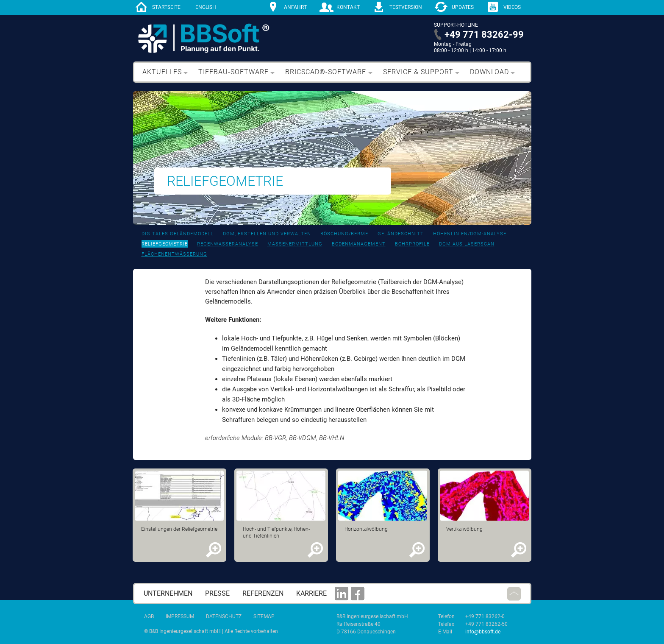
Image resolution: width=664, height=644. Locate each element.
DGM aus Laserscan (467, 244)
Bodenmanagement (359, 244)
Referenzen (263, 593)
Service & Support (418, 72)
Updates (463, 7)
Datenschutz (224, 616)
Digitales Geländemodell (178, 234)
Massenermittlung (295, 244)
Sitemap (264, 616)
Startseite (166, 7)
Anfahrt (295, 7)
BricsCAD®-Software (326, 72)
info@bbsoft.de (483, 632)
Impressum (180, 616)
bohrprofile (412, 244)
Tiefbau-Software (233, 72)
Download (489, 72)
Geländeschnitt (401, 234)
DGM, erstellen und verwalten (267, 234)
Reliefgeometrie (165, 244)
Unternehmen (168, 593)
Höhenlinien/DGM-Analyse (470, 234)
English (206, 7)
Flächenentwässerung (174, 254)
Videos (512, 7)
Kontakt (348, 7)
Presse (217, 593)
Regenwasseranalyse (228, 244)
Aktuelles (162, 72)
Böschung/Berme (344, 234)
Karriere (311, 593)
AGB (149, 616)
